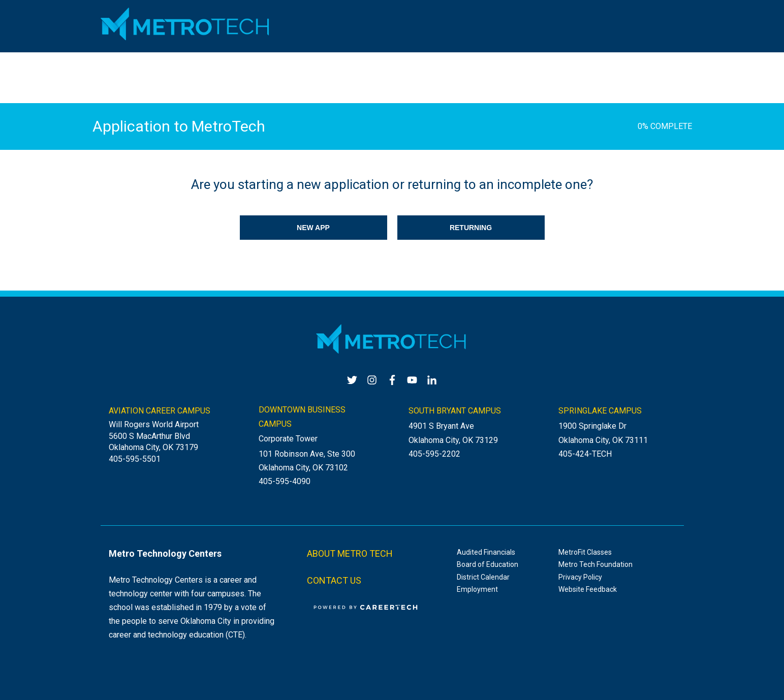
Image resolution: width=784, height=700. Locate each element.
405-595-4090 (285, 481)
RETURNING (471, 228)
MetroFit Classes (585, 552)
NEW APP (313, 228)
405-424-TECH (585, 454)
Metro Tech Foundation (595, 564)
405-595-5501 (135, 459)
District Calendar (483, 577)
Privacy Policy (580, 577)
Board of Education (488, 564)
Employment (477, 589)
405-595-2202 (434, 454)
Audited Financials (486, 552)
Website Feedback (588, 589)
